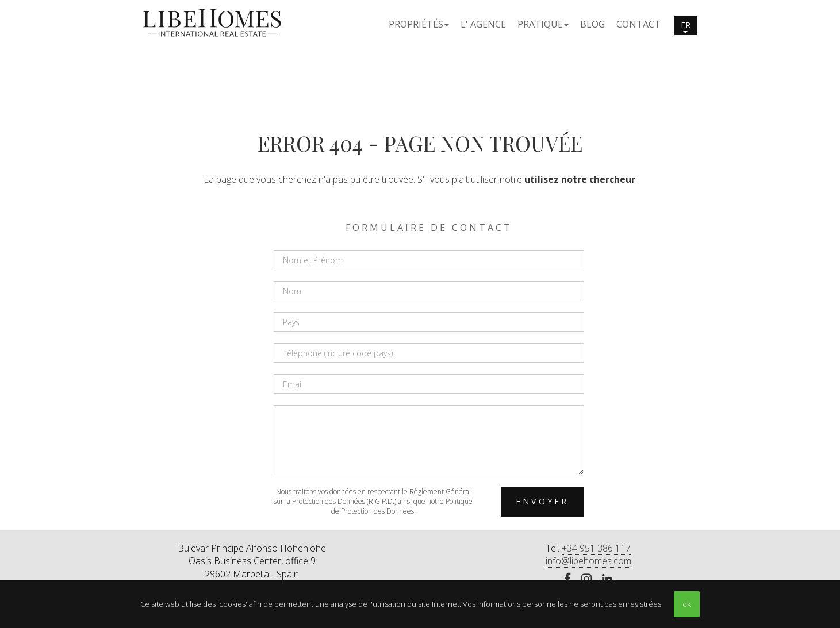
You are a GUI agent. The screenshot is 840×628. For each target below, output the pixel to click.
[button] (419, 24)
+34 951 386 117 (596, 548)
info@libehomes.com (588, 561)
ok (686, 604)
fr (686, 26)
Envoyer (542, 501)
